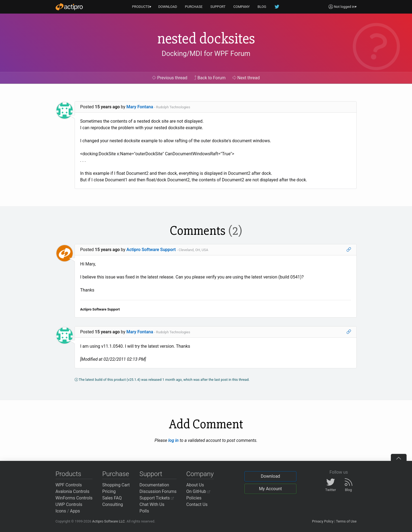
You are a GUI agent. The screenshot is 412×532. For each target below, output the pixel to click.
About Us (195, 485)
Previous (170, 78)
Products (68, 474)
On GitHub (198, 491)
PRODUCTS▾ (142, 7)
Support (151, 474)
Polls (144, 511)
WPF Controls (69, 485)
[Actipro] (69, 7)
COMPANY (242, 7)
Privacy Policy (323, 521)
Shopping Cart (116, 485)
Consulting (113, 504)
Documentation (154, 485)
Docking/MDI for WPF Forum (206, 53)
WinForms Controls (74, 498)
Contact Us (197, 504)
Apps (75, 511)
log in (173, 440)
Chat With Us (152, 504)
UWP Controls (69, 504)
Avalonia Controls (73, 491)
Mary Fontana (140, 107)
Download (270, 476)
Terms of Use (346, 521)
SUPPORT (218, 7)
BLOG (262, 7)
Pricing (109, 491)
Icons (61, 511)
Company (200, 474)
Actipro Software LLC (108, 521)
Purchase (116, 474)
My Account (271, 489)
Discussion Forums (158, 491)
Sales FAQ (112, 498)
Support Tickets (157, 498)
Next (246, 78)
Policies (194, 498)
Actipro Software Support (151, 250)
